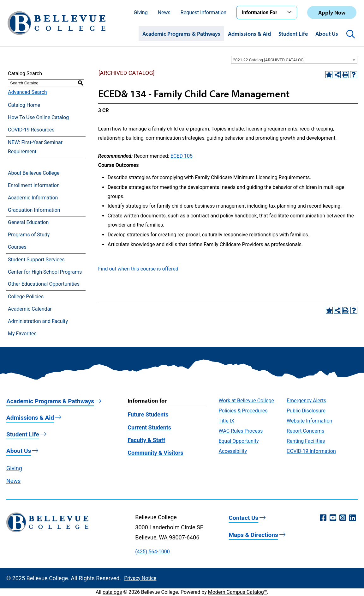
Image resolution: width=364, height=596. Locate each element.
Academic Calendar (30, 309)
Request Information (203, 12)
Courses (17, 247)
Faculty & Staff (146, 440)
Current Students (149, 427)
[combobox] (294, 60)
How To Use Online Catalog (38, 117)
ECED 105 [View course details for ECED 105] (182, 156)
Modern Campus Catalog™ (238, 592)
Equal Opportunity (239, 441)
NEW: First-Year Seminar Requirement (35, 147)
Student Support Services (36, 260)
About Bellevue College (34, 173)
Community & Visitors (155, 453)
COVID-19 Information (311, 451)
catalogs (112, 592)
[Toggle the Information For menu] (290, 12)
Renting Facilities (306, 441)
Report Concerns (305, 431)
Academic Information (33, 198)
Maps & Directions (254, 535)
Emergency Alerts (306, 401)
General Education (28, 222)
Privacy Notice (140, 578)
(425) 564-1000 (152, 552)
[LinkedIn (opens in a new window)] (352, 518)
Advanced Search (27, 92)
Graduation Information (34, 210)
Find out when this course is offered (138, 269)
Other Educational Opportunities (44, 284)
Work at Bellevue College (246, 401)
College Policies (26, 297)
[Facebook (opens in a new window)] (323, 518)
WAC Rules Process (241, 431)
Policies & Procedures (243, 411)
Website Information (309, 421)
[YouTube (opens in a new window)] (333, 518)
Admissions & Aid (249, 34)
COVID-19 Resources (31, 130)
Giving (140, 12)
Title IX (227, 421)
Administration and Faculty (38, 321)
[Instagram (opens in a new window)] (343, 518)
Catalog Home (24, 105)
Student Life (293, 34)
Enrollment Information (34, 185)
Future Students (148, 414)
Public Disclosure (306, 411)
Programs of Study (29, 235)
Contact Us (244, 518)
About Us (327, 34)
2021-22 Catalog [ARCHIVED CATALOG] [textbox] (269, 60)
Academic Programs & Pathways (181, 34)
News (164, 12)
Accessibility (233, 451)
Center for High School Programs (45, 272)
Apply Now (332, 12)
